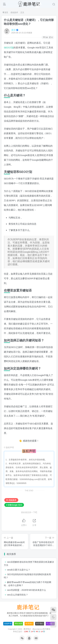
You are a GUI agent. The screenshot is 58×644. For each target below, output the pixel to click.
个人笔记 (50, 624)
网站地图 (19, 624)
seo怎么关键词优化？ (18, 595)
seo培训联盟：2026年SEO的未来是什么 (27, 590)
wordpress (39, 629)
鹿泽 (13, 30)
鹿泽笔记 (27, 629)
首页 (5, 12)
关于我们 (40, 624)
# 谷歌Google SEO (14, 505)
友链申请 (8, 624)
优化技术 (14, 12)
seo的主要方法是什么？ (19, 570)
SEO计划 (9, 48)
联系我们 (29, 624)
